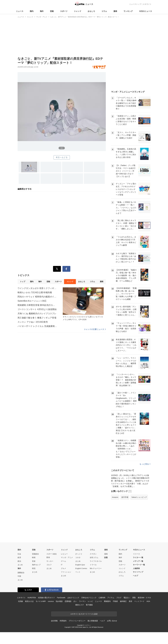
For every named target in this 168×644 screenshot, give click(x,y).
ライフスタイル (96, 561)
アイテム (111, 598)
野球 (48, 557)
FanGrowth (61, 598)
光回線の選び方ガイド (46, 598)
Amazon (115, 497)
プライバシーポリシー (77, 621)
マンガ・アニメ (67, 557)
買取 (134, 598)
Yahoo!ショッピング (139, 497)
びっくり (79, 554)
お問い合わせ (112, 621)
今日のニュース (146, 11)
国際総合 (21, 573)
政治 (19, 561)
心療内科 (102, 598)
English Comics (81, 568)
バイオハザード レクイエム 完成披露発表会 (37, 326)
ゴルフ (49, 565)
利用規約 (63, 621)
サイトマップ (138, 572)
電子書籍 (89, 605)
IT (62, 565)
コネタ (78, 557)
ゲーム (63, 561)
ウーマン (82, 601)
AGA (148, 601)
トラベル (93, 565)
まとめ (20, 565)
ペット (78, 572)
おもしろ (91, 11)
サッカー (50, 561)
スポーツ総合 (52, 554)
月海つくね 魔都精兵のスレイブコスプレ (37, 314)
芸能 (52, 11)
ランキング (128, 11)
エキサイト (147, 4)
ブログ (119, 598)
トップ (23, 282)
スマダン (93, 554)
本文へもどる (62, 157)
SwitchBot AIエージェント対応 (32, 301)
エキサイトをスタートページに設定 (84, 614)
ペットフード (139, 601)
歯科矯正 (123, 601)
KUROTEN (32, 598)
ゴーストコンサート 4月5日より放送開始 (37, 309)
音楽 (34, 561)
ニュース (20, 11)
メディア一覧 (138, 561)
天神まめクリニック (89, 598)
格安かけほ (29, 601)
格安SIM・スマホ (144, 598)
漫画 (115, 11)
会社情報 (54, 621)
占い (75, 601)
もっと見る (145, 464)
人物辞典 (136, 568)
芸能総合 (35, 554)
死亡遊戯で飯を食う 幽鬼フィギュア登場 (37, 318)
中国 (19, 576)
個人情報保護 (93, 621)
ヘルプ (136, 576)
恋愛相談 (68, 601)
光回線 (21, 601)
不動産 (115, 601)
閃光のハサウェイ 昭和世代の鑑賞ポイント (37, 297)
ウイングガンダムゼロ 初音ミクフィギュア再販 (37, 288)
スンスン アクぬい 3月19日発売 (33, 322)
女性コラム (94, 557)
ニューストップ (135, 4)
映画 (34, 557)
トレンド (78, 11)
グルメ (63, 568)
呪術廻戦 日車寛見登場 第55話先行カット (37, 305)
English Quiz (80, 565)
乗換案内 (107, 601)
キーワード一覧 (139, 565)
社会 (19, 554)
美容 (130, 601)
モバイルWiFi (41, 601)
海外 (42, 11)
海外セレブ (36, 565)
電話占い (127, 598)
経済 (19, 557)
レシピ (90, 601)
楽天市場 (125, 497)
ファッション (66, 572)
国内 (32, 11)
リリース (136, 554)
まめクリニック (73, 598)
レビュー (64, 554)
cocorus (51, 601)
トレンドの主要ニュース (95, 329)
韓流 (34, 568)
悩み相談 (59, 601)
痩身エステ (80, 605)
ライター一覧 (138, 557)
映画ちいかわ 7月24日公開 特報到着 (35, 292)
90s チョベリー (96, 568)
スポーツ (64, 11)
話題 (106, 557)
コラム (104, 11)
